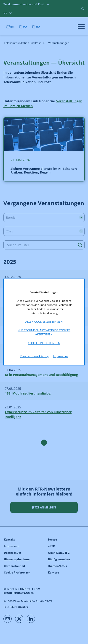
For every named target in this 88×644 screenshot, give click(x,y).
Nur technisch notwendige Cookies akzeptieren (44, 332)
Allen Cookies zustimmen (44, 322)
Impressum (60, 356)
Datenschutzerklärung (35, 356)
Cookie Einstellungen (44, 343)
